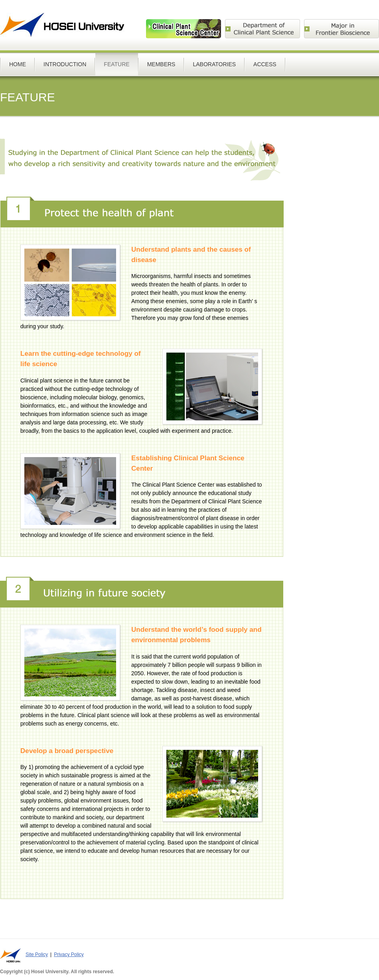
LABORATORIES (214, 64)
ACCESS (265, 64)
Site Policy (37, 954)
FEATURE (116, 64)
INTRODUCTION (65, 64)
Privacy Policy (69, 954)
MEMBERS (161, 64)
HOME (18, 64)
